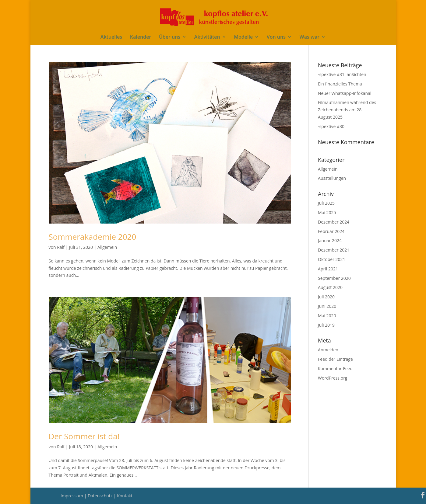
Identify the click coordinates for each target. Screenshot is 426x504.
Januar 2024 (330, 240)
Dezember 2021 (334, 250)
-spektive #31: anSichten (342, 74)
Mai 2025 (327, 212)
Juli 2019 (326, 325)
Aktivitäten (207, 37)
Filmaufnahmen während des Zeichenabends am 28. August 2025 (347, 110)
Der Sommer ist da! (84, 436)
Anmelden (328, 350)
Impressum (72, 496)
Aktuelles (111, 37)
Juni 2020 (327, 306)
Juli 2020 (326, 297)
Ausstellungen (332, 178)
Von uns (276, 37)
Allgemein (107, 247)
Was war (310, 37)
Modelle (243, 37)
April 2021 (328, 269)
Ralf (61, 247)
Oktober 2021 (331, 259)
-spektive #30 (331, 126)
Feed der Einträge (335, 359)
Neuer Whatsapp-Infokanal (345, 93)
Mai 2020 (327, 316)
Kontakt (125, 496)
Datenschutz (101, 496)
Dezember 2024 (334, 222)
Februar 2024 (331, 231)
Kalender (141, 37)
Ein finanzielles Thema (340, 84)
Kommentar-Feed (335, 368)
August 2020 (330, 287)
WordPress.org (333, 378)
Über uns (170, 37)
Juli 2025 (326, 203)
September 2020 (334, 278)
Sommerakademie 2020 (93, 237)
